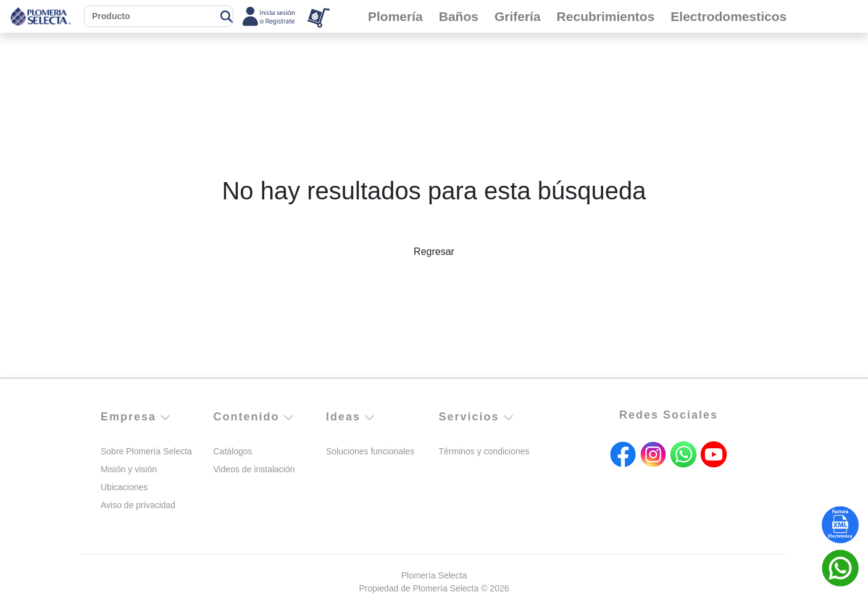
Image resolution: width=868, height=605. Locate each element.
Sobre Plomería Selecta (146, 451)
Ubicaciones (124, 487)
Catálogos (233, 451)
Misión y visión (129, 469)
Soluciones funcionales (370, 451)
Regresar (434, 252)
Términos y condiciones (484, 451)
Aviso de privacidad (138, 505)
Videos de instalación (254, 469)
